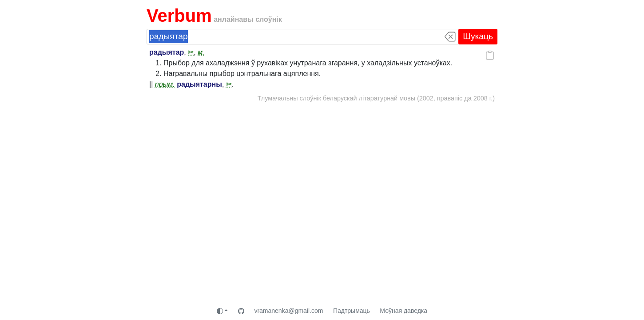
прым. (165, 84)
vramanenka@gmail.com (288, 311)
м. (201, 52)
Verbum (179, 16)
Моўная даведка (403, 311)
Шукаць (478, 36)
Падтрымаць (352, 311)
